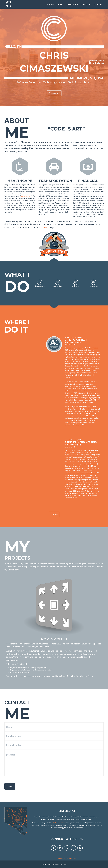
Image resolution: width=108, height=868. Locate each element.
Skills (60, 6)
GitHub (46, 227)
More (54, 514)
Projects (86, 6)
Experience (73, 6)
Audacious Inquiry (73, 342)
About (51, 6)
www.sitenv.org (26, 196)
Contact (99, 6)
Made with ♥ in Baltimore (67, 858)
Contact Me (54, 93)
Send (10, 786)
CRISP (97, 473)
